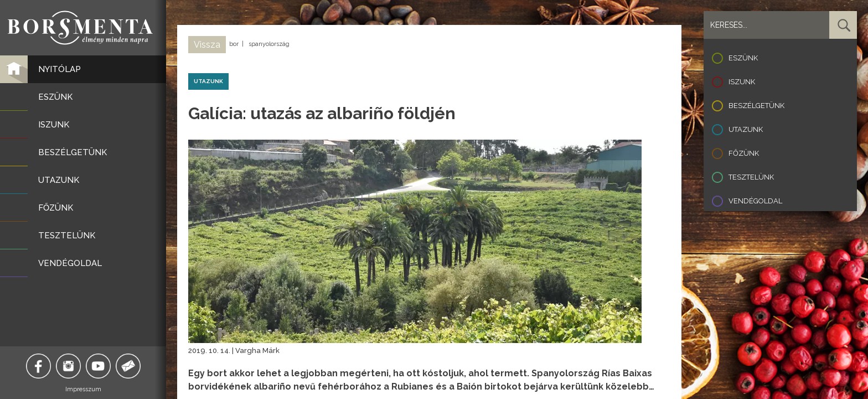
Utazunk (746, 129)
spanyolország (269, 44)
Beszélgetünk (756, 106)
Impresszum (83, 389)
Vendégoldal (755, 201)
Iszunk (742, 82)
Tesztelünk (751, 177)
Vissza (207, 45)
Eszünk (743, 58)
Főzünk (744, 153)
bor (234, 44)
